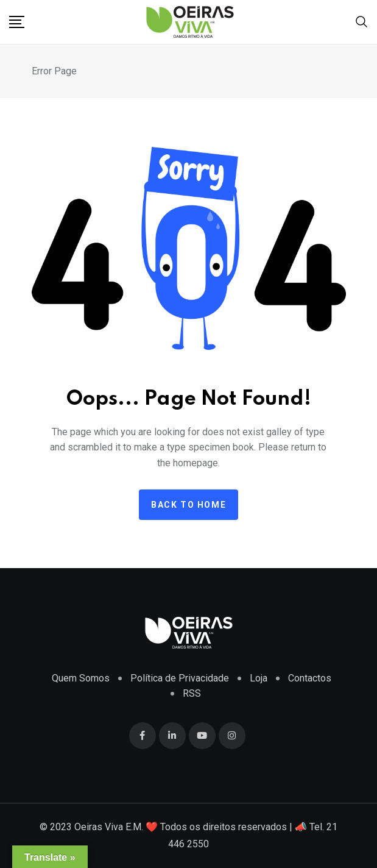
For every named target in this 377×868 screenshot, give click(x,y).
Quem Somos (81, 678)
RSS (192, 693)
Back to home (188, 505)
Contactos (310, 678)
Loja (259, 678)
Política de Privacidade (180, 678)
